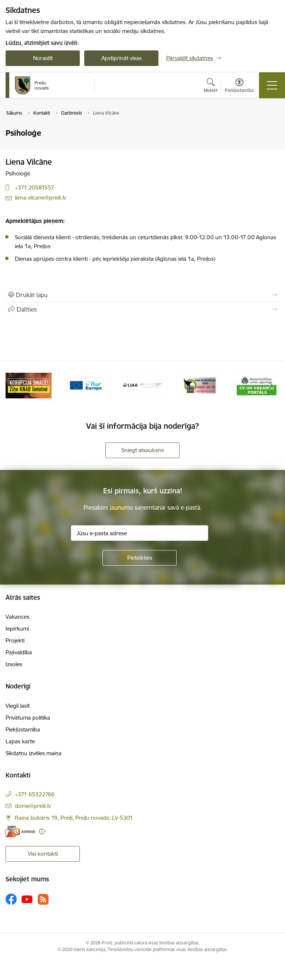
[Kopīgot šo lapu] (142, 309)
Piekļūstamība (23, 729)
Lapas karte (20, 741)
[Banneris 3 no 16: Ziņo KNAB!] (86, 385)
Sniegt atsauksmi (142, 450)
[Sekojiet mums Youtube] (27, 899)
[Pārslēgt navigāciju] (272, 85)
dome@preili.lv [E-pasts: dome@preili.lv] (33, 806)
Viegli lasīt (18, 706)
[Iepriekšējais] (14, 385)
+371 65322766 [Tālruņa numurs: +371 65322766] (35, 794)
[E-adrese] (20, 831)
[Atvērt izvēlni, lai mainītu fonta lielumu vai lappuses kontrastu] (239, 86)
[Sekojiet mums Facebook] (11, 899)
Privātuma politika (28, 718)
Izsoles (14, 664)
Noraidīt (43, 58)
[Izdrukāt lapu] (142, 295)
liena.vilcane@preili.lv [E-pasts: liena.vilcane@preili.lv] (40, 198)
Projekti (15, 640)
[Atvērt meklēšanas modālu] (211, 86)
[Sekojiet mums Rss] (43, 899)
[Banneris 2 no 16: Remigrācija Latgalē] (29, 385)
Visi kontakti (43, 854)
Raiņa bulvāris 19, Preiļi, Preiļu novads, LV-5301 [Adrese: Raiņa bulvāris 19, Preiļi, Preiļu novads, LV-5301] (74, 818)
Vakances (17, 617)
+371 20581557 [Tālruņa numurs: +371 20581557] (35, 188)
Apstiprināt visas (122, 58)
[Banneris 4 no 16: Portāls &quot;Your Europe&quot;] (142, 385)
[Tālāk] (271, 385)
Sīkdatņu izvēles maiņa (34, 753)
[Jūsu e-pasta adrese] (140, 533)
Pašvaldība (19, 652)
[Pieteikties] (140, 558)
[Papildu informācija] (42, 831)
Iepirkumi (17, 629)
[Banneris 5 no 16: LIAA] (199, 385)
